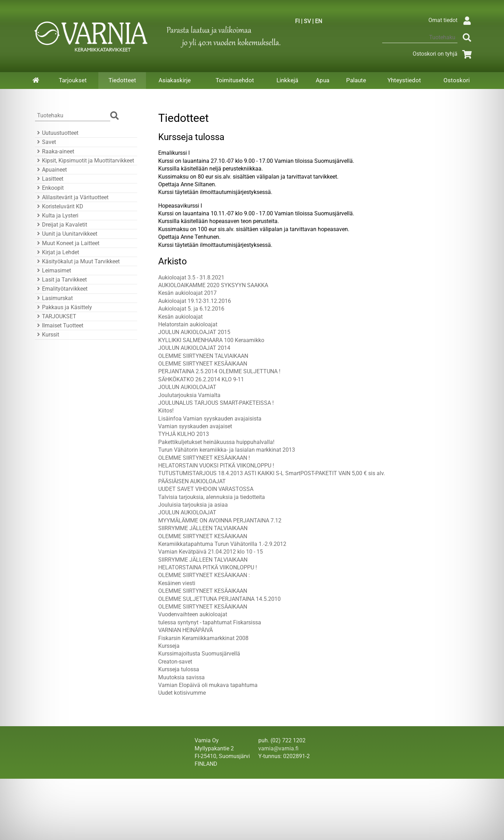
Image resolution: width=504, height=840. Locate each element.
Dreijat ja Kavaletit (61, 225)
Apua (323, 80)
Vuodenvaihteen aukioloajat (193, 614)
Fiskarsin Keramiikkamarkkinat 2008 (203, 638)
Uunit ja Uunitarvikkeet (66, 234)
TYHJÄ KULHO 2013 (184, 434)
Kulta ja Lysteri (57, 216)
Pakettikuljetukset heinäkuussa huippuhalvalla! (216, 442)
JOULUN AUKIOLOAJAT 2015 (194, 332)
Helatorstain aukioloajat (188, 324)
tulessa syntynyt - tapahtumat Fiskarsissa (210, 622)
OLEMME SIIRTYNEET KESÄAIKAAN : (204, 575)
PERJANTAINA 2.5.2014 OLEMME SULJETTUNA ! (219, 371)
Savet (45, 142)
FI (297, 21)
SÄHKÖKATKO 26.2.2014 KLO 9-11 (201, 379)
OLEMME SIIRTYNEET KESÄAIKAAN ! (204, 458)
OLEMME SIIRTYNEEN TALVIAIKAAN (203, 356)
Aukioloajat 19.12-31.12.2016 (195, 301)
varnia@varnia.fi (278, 748)
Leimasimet (53, 270)
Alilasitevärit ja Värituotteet (72, 197)
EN (318, 21)
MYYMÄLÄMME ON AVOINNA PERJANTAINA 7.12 (220, 520)
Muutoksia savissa (181, 677)
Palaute (356, 80)
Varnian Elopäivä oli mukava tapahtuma (208, 685)
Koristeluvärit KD (59, 206)
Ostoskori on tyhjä (443, 54)
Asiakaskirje (175, 80)
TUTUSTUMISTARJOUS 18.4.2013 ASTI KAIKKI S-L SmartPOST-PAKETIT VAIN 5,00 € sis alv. (272, 473)
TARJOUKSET (56, 316)
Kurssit (47, 335)
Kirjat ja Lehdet (57, 252)
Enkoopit (49, 188)
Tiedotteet (122, 80)
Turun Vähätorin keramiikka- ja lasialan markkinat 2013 (227, 450)
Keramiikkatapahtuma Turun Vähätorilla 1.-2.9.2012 (222, 544)
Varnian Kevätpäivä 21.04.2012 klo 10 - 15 (211, 552)
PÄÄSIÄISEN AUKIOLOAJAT (192, 481)
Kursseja (169, 646)
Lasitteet (49, 179)
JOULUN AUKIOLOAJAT (187, 387)
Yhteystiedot (404, 80)
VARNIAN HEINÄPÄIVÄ (185, 630)
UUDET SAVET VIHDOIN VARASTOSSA (206, 489)
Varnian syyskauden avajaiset (195, 426)
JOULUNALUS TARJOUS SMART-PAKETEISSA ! (216, 403)
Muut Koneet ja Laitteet (67, 243)
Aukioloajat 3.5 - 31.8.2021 (191, 277)
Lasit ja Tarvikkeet (61, 280)
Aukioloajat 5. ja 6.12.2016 (191, 309)
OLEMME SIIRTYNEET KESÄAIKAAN (203, 364)
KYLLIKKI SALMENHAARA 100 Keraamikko (211, 340)
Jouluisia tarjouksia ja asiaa (193, 505)
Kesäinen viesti (177, 583)
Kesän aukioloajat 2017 (187, 293)
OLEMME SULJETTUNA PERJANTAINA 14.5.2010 (219, 599)
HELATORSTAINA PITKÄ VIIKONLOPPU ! (208, 567)
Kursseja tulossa (179, 669)
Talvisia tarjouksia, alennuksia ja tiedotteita (212, 497)
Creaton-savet (175, 662)
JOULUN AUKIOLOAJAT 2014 (194, 348)
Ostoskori (457, 80)
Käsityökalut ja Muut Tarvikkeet (77, 261)
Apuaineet (51, 170)
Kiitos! (166, 411)
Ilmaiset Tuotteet (59, 325)
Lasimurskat (54, 298)
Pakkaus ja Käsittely (64, 307)
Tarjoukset (73, 80)
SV (307, 21)
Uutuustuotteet (57, 133)
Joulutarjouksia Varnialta (189, 395)
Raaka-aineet (55, 151)
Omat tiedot (451, 20)
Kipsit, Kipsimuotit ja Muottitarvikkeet (85, 161)
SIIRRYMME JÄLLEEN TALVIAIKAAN (203, 528)
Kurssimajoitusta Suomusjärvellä (199, 654)
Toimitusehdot (235, 80)
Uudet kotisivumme (182, 693)
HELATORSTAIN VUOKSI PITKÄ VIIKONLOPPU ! (216, 466)
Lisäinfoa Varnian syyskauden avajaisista (210, 419)
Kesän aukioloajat (180, 317)
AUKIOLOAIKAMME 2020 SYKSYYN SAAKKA (213, 285)
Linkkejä (287, 80)
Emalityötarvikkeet (61, 289)
